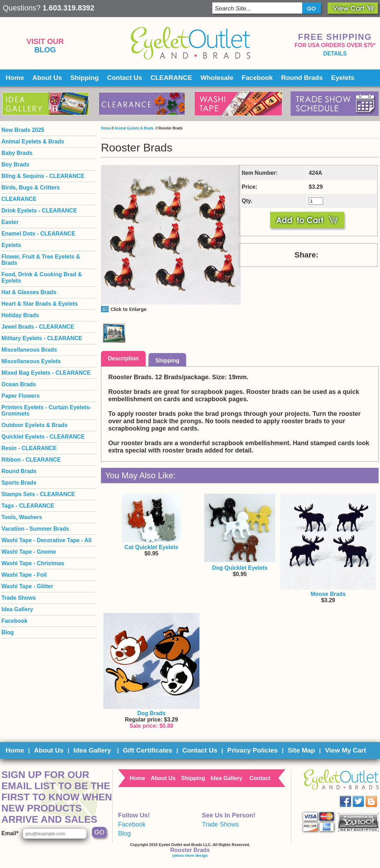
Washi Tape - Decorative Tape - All (46, 540)
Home (15, 78)
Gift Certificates (148, 750)
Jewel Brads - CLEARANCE (38, 327)
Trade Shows (19, 598)
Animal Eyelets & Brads (135, 128)
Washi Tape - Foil (24, 575)
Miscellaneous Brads (29, 350)
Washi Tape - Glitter (27, 586)
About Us (47, 78)
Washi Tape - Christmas (33, 563)
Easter (10, 222)
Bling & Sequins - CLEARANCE (43, 176)
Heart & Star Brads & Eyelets (40, 304)
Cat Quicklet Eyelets (152, 547)
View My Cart (345, 750)
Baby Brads (17, 153)
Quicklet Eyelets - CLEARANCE (43, 437)
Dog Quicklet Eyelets (240, 568)
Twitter (363, 796)
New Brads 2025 (23, 130)
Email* (10, 833)
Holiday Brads (20, 315)
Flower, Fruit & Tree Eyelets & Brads (41, 260)
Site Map (301, 750)
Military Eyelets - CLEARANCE (42, 338)
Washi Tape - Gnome (29, 552)
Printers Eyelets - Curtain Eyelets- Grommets (46, 410)
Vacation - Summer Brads (35, 529)
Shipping (84, 78)
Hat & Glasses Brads (29, 292)
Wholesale (217, 78)
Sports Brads (19, 483)
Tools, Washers (22, 517)
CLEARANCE (171, 78)
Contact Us (125, 78)
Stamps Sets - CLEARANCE (38, 494)
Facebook (257, 78)
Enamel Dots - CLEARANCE (38, 234)
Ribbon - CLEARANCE (31, 460)
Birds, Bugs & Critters (31, 188)
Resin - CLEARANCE (29, 448)
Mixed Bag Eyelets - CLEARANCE (46, 373)
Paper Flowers (20, 396)
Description (123, 358)
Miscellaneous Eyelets (31, 361)
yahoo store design (190, 855)
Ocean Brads (19, 384)
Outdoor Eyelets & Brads (34, 425)
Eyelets (343, 78)
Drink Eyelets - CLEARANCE (39, 211)
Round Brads (302, 78)
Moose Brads (328, 594)
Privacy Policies (252, 750)
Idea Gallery (17, 609)
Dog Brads (151, 713)
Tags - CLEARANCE (28, 506)
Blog (45, 50)
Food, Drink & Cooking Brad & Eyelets (42, 278)
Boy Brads (15, 164)
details (335, 54)
